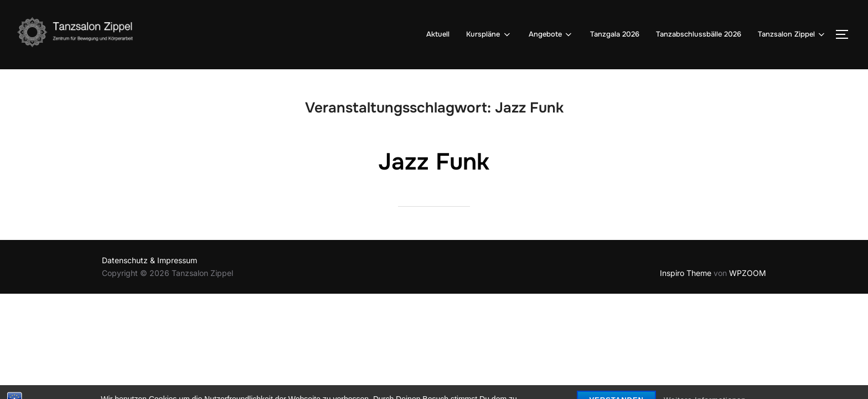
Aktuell (438, 34)
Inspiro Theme (686, 273)
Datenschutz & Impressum (149, 260)
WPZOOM (748, 273)
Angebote (551, 34)
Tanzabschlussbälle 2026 (699, 34)
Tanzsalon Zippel (792, 34)
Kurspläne (489, 34)
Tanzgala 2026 (615, 34)
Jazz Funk (434, 162)
